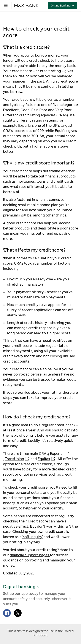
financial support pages (30, 555)
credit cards (64, 181)
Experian (57, 454)
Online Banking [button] (64, 6)
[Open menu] (7, 6)
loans (41, 181)
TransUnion (14, 459)
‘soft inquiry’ (33, 537)
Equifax (44, 459)
